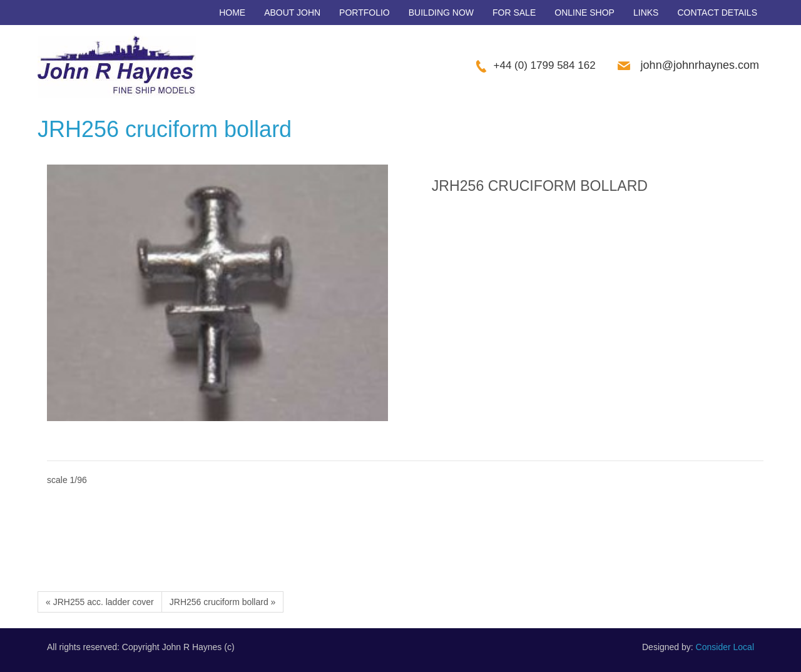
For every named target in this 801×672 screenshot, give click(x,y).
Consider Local (725, 647)
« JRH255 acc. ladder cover (100, 602)
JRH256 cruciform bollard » (223, 602)
